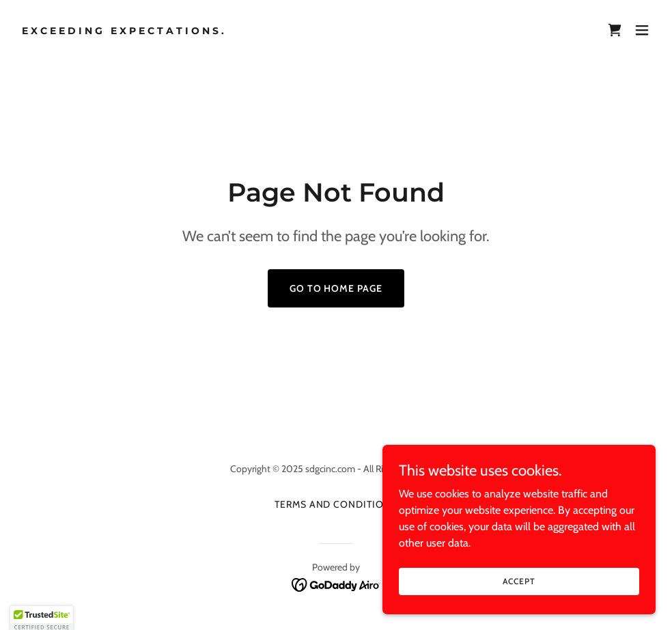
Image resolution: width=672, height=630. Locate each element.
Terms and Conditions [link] (336, 504)
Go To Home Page (336, 288)
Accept (519, 581)
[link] (124, 30)
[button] (642, 30)
